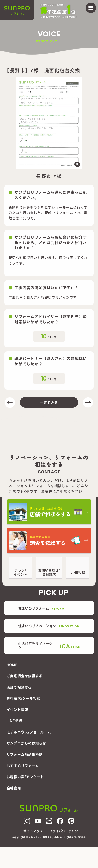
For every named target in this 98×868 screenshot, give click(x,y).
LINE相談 (14, 721)
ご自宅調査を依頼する (25, 676)
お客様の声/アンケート (25, 777)
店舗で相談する (19, 687)
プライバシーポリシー (65, 831)
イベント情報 (17, 710)
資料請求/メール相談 (24, 698)
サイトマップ (33, 831)
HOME (12, 665)
